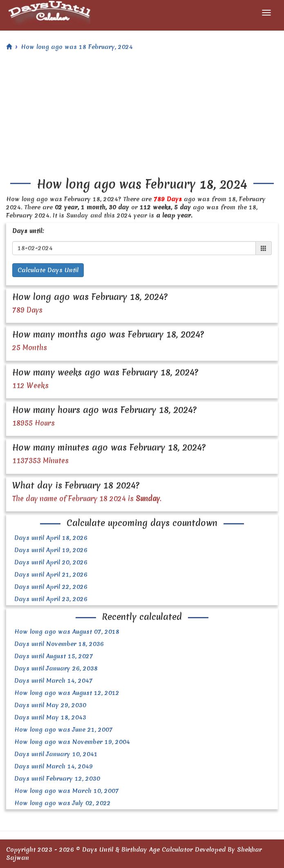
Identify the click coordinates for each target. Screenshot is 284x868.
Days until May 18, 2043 (50, 717)
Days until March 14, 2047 (54, 681)
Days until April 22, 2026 (51, 587)
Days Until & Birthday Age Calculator (138, 850)
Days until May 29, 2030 (50, 705)
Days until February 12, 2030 (57, 779)
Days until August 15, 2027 (54, 656)
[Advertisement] (142, 116)
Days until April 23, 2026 (51, 599)
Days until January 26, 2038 (56, 668)
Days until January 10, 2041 (56, 754)
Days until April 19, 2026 (51, 550)
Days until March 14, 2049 (54, 766)
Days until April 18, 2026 (51, 538)
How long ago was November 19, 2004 (72, 742)
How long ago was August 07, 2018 (67, 632)
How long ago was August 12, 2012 (67, 693)
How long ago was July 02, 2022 (63, 803)
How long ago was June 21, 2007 (64, 730)
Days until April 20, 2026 (51, 562)
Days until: (28, 231)
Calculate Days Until (48, 270)
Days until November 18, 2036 (59, 644)
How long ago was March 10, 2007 (67, 791)
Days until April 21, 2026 (51, 575)
